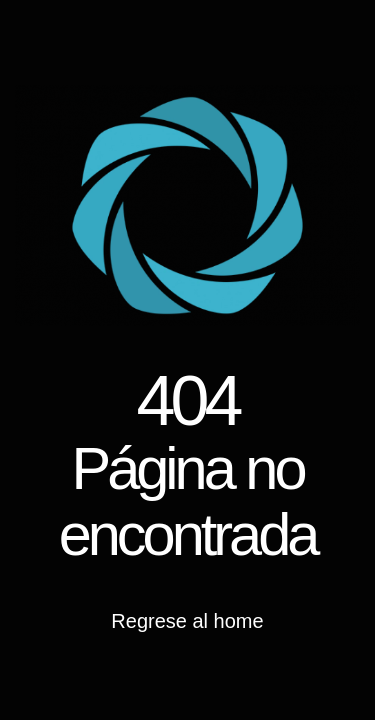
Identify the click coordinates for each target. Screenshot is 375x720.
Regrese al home (187, 621)
